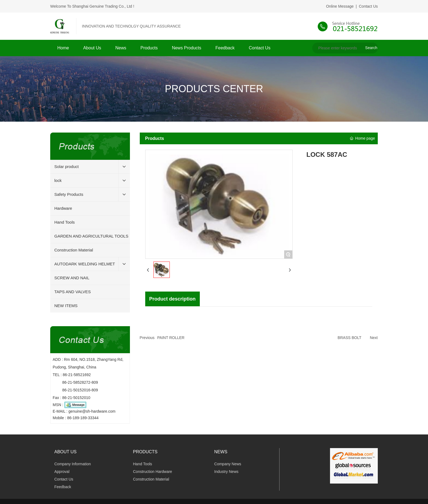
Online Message (340, 6)
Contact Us (368, 6)
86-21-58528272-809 (80, 382)
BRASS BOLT (350, 338)
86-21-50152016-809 (80, 390)
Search (371, 48)
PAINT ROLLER (171, 338)
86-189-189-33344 (83, 418)
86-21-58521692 (77, 375)
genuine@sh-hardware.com (92, 411)
